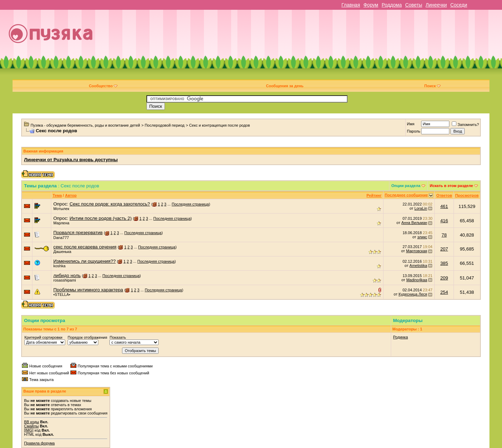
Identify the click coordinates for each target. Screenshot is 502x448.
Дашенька (62, 252)
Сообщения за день (285, 86)
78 (444, 235)
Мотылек (61, 209)
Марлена (61, 223)
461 (444, 206)
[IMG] (29, 430)
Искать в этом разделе (451, 186)
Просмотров (467, 195)
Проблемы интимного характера (88, 290)
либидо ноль (67, 275)
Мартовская (417, 251)
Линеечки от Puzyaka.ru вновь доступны (71, 160)
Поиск (432, 86)
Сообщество (103, 86)
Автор (71, 195)
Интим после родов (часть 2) (100, 218)
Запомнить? (465, 125)
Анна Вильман (414, 223)
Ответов (444, 195)
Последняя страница (190, 204)
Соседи (459, 5)
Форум (371, 5)
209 (444, 278)
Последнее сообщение (406, 195)
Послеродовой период (165, 125)
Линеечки (436, 5)
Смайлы (31, 426)
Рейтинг (374, 195)
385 (444, 263)
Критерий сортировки (43, 337)
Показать (118, 337)
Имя (410, 124)
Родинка (401, 337)
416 (444, 221)
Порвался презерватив (78, 233)
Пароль (413, 131)
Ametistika (419, 266)
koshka (59, 266)
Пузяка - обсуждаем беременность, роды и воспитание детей (85, 125)
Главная (351, 5)
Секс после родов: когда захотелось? (110, 204)
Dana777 (61, 238)
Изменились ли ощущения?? (85, 261)
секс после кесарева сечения (85, 247)
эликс (422, 237)
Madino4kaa (417, 280)
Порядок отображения (87, 337)
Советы (414, 5)
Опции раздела (406, 186)
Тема (57, 195)
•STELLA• (62, 294)
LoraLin (421, 208)
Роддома (392, 5)
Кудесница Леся (413, 294)
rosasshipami (65, 280)
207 (444, 249)
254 (444, 292)
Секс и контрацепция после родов (219, 125)
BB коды (32, 422)
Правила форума (39, 443)
